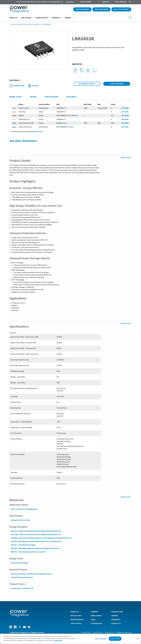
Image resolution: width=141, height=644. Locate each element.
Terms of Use (109, 632)
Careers (115, 616)
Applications (26, 18)
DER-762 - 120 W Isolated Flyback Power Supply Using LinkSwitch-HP (36, 531)
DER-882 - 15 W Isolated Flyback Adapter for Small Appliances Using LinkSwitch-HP (41, 538)
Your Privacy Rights (101, 639)
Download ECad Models (20, 563)
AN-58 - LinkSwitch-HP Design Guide (24, 509)
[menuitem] (130, 2)
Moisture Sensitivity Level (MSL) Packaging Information (31, 574)
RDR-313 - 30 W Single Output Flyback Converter (28, 552)
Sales (93, 620)
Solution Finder (101, 9)
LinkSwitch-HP (38, 24)
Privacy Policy (86, 632)
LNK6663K (48, 24)
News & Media (96, 616)
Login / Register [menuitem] (121, 2)
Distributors (96, 623)
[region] (70, 639)
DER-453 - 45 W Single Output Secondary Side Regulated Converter (35, 548)
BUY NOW (125, 108)
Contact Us (116, 623)
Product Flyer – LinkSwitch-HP (22, 588)
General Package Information (22, 577)
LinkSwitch (28, 24)
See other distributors (23, 141)
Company (68, 18)
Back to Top (126, 158)
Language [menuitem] (106, 2)
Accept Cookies (115, 639)
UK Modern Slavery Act (124, 632)
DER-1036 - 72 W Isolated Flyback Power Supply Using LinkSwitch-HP (36, 535)
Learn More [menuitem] (70, 2)
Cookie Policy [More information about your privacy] (58, 641)
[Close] (138, 638)
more (76, 116)
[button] (39, 50)
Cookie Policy (98, 632)
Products (13, 18)
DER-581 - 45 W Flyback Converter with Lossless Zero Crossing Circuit (36, 541)
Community (56, 18)
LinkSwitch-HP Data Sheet (21, 520)
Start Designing (82, 9)
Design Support (42, 18)
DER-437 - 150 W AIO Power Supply (23, 545)
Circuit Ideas (76, 623)
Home (13, 24)
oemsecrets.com (36, 132)
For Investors (117, 612)
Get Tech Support (121, 9)
